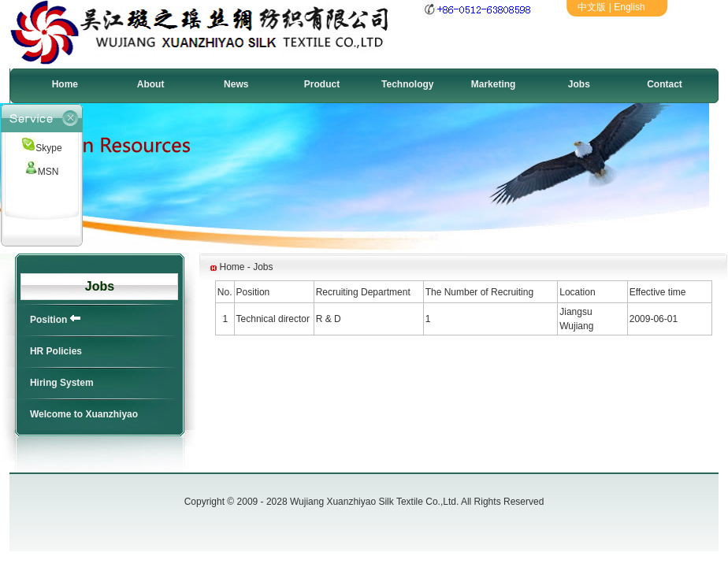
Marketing (494, 84)
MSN (42, 172)
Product (322, 84)
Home (65, 84)
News (236, 84)
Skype (41, 148)
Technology (407, 84)
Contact (665, 84)
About (151, 84)
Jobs (579, 84)
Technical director (273, 319)
